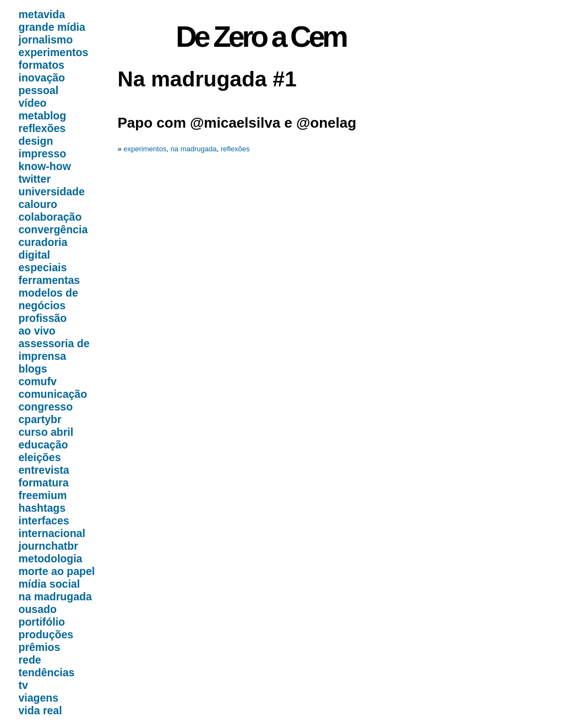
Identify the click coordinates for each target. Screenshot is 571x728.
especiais (43, 267)
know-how (45, 166)
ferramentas (50, 280)
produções (46, 634)
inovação (42, 78)
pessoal (39, 90)
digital (34, 255)
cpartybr (40, 419)
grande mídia (52, 27)
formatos (42, 65)
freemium (43, 495)
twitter (35, 179)
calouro (38, 204)
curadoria (43, 242)
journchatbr (48, 546)
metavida (42, 14)
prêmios (40, 647)
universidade (52, 191)
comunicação (53, 394)
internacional (52, 533)
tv (23, 685)
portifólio (42, 622)
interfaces (44, 521)
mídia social (50, 584)
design (36, 141)
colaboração (50, 217)
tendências (47, 672)
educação (43, 445)
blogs (33, 369)
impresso (43, 154)
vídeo (33, 103)
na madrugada (55, 596)
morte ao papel (57, 571)
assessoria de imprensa (54, 350)
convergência (53, 229)
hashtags (42, 508)
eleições (40, 457)
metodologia (51, 559)
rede (30, 660)
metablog (43, 116)
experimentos (54, 52)
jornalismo (46, 40)
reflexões (42, 128)
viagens (39, 698)
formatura (44, 483)
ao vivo (37, 331)
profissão (43, 318)
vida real (40, 710)
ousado (38, 609)
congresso (46, 407)
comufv (38, 381)
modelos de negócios (48, 299)
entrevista (44, 470)
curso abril (46, 432)
